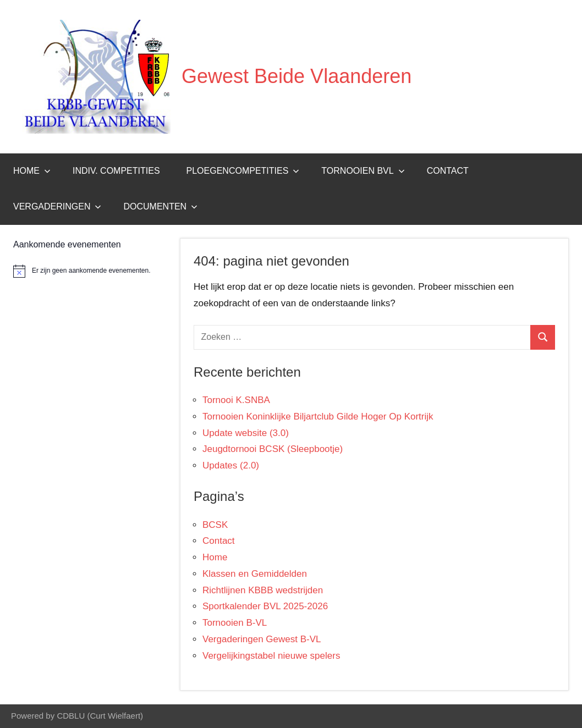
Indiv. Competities (116, 171)
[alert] (90, 271)
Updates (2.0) (231, 465)
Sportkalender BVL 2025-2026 (265, 606)
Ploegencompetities (243, 171)
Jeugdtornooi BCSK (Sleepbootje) (273, 449)
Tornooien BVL (363, 171)
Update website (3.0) (246, 433)
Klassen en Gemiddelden (255, 574)
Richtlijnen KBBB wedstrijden (263, 590)
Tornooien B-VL (235, 623)
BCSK (215, 525)
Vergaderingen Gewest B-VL (262, 639)
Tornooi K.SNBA (236, 400)
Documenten (160, 206)
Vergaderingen (57, 206)
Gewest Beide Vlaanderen (297, 76)
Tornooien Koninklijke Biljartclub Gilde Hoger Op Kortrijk (318, 417)
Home (32, 171)
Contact (448, 171)
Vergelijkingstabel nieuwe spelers (271, 656)
